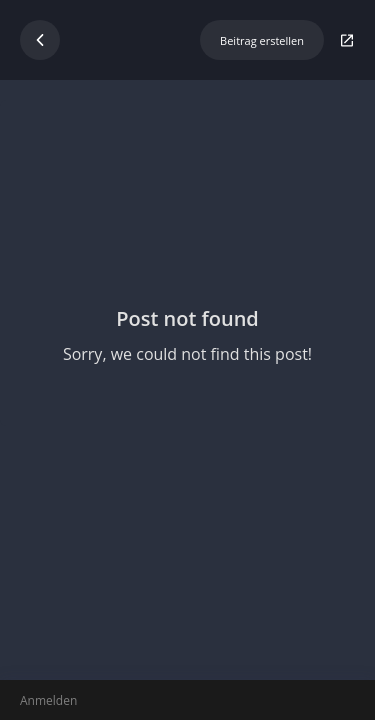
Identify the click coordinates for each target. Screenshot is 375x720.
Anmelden (48, 700)
